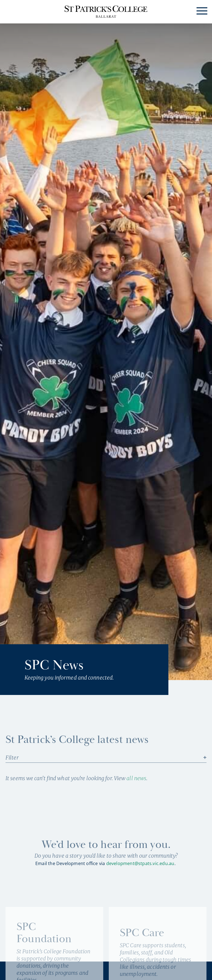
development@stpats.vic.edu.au (140, 863)
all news (136, 778)
